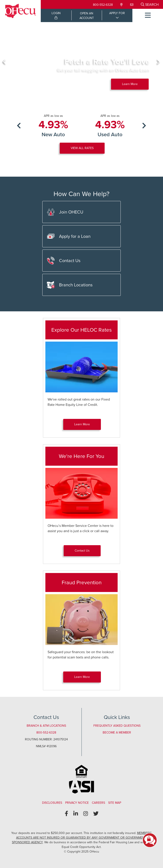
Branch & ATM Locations (46, 726)
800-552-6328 (103, 5)
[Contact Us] (132, 5)
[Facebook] (66, 814)
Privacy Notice (77, 803)
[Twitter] (96, 814)
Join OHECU (65, 212)
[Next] (159, 62)
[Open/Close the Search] (150, 4)
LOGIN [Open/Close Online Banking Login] (56, 15)
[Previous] (4, 62)
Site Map (115, 803)
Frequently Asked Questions (117, 726)
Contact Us (64, 261)
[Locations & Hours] (122, 5)
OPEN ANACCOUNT (87, 16)
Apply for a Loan (69, 236)
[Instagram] (86, 814)
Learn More (130, 84)
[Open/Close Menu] (148, 15)
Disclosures (52, 803)
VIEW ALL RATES (82, 148)
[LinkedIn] (76, 814)
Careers (98, 803)
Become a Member (117, 733)
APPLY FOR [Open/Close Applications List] (117, 13)
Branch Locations (70, 285)
